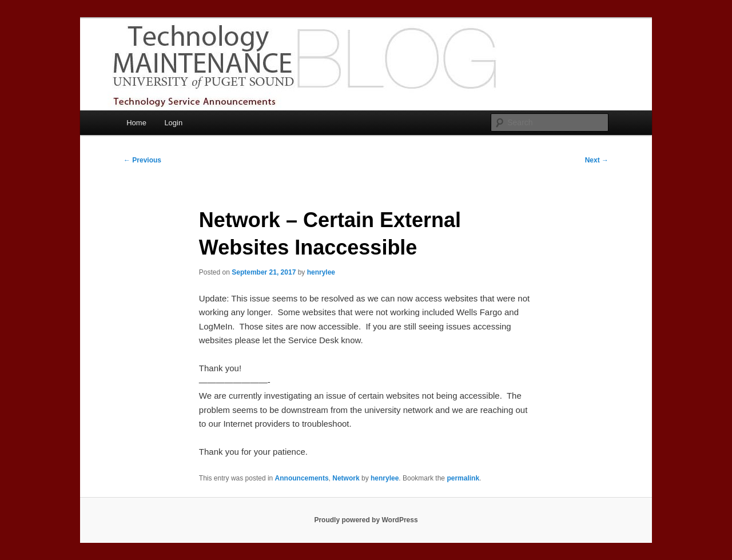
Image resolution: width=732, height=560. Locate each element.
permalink (463, 478)
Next (597, 160)
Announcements (302, 478)
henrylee (321, 272)
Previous (142, 160)
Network (346, 478)
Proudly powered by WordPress (366, 520)
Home (136, 123)
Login (173, 123)
